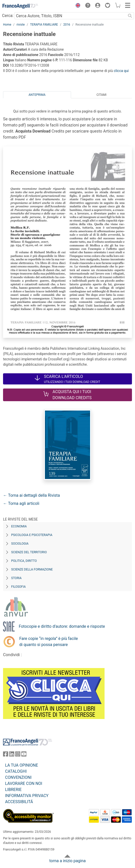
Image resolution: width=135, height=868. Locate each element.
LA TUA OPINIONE (22, 765)
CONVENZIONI (18, 777)
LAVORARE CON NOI (24, 783)
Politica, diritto (24, 561)
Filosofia (18, 587)
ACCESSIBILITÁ (19, 802)
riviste (21, 25)
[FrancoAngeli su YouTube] (24, 755)
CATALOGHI (16, 771)
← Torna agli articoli (21, 503)
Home (7, 25)
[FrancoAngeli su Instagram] (18, 755)
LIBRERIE (13, 790)
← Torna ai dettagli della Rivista (31, 495)
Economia (19, 526)
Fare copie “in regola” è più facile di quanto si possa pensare (49, 642)
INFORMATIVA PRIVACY (27, 796)
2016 (67, 25)
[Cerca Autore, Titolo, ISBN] (70, 16)
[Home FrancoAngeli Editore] (20, 6)
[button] (77, 6)
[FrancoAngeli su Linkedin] (12, 755)
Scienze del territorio (29, 552)
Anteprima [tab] (37, 95)
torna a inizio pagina (67, 861)
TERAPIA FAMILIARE (44, 25)
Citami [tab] (101, 95)
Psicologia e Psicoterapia (32, 535)
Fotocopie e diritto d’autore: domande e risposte (62, 626)
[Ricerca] (130, 16)
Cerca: (8, 16)
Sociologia (20, 544)
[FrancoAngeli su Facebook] (6, 755)
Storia (16, 578)
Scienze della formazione (32, 569)
